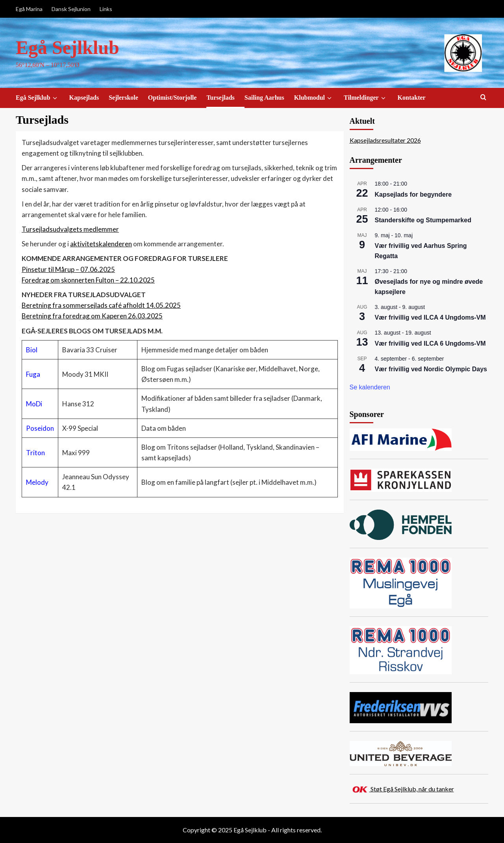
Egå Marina (29, 9)
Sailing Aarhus (264, 98)
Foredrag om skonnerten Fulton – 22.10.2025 (88, 280)
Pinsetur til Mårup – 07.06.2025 (68, 269)
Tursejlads (220, 98)
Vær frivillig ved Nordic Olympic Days (431, 369)
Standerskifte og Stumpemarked (423, 220)
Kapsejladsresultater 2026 (385, 140)
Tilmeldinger (366, 98)
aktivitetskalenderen (101, 244)
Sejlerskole (123, 98)
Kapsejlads (84, 98)
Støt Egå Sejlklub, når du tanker (412, 789)
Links (106, 9)
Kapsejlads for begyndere (413, 194)
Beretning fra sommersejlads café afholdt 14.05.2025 (101, 305)
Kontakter (412, 98)
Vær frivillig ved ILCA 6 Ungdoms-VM (430, 343)
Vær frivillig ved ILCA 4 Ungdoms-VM (430, 317)
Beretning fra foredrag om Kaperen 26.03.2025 (92, 316)
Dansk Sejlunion (71, 9)
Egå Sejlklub (68, 47)
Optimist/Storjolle (172, 98)
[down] (55, 98)
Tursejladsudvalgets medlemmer (70, 229)
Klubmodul (314, 98)
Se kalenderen (370, 387)
